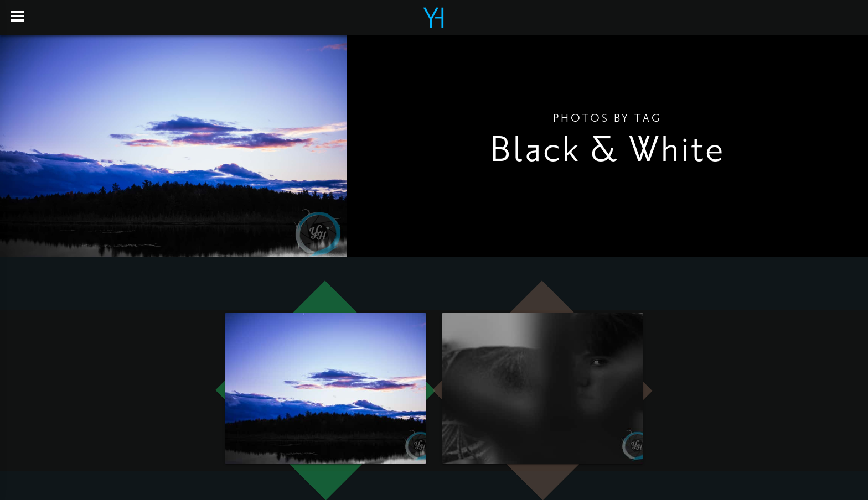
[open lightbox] (325, 389)
